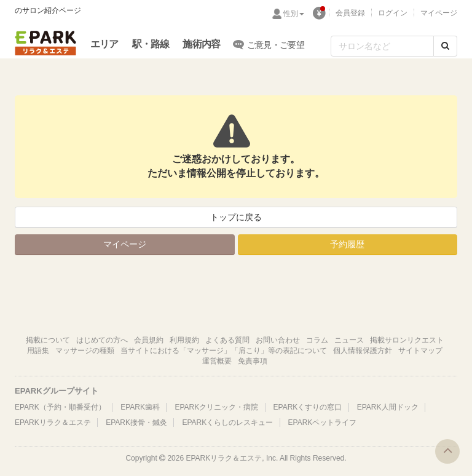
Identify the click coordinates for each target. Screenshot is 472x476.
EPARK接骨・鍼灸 (136, 422)
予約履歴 (347, 244)
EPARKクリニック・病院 (216, 407)
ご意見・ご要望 (269, 44)
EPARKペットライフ (323, 422)
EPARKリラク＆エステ (45, 43)
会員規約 (149, 340)
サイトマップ (420, 351)
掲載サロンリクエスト (407, 340)
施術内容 (201, 44)
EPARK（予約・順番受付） (60, 407)
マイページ (439, 13)
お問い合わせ (278, 340)
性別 (294, 14)
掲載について (48, 340)
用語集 (38, 351)
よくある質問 (227, 340)
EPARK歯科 (140, 407)
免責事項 (253, 361)
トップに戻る (236, 217)
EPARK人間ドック (388, 407)
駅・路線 (151, 44)
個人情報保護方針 (363, 351)
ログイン (393, 13)
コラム (317, 340)
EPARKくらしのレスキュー (227, 422)
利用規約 (184, 340)
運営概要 (217, 361)
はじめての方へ (102, 340)
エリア (104, 44)
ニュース (349, 340)
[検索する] (445, 46)
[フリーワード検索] (382, 46)
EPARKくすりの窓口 (308, 407)
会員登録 (350, 13)
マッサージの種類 (85, 351)
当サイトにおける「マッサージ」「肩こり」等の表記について (224, 351)
